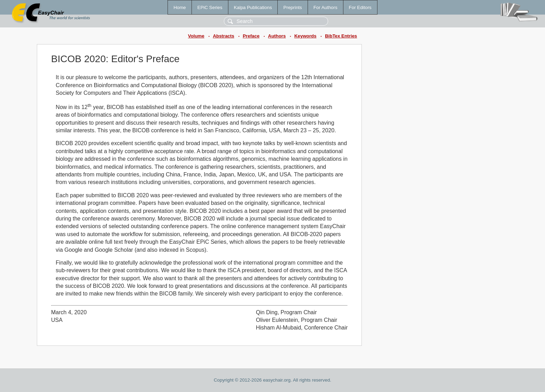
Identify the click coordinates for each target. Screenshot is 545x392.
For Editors (360, 7)
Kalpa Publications (253, 7)
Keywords (306, 36)
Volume (196, 36)
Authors (277, 36)
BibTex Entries (341, 36)
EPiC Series (210, 7)
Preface (251, 36)
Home (180, 7)
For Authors (326, 7)
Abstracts (223, 36)
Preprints (292, 7)
